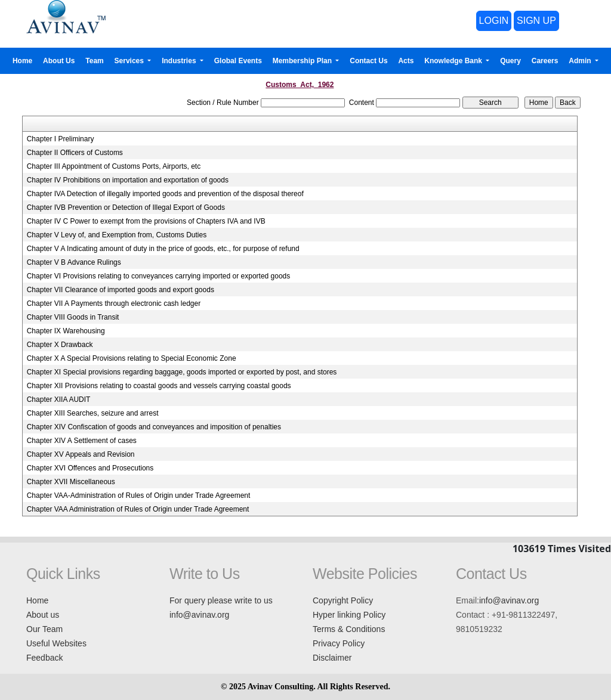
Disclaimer (332, 658)
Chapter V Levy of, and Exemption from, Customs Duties (117, 235)
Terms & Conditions (349, 629)
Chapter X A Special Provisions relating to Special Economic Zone (132, 358)
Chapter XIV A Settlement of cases (82, 441)
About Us (59, 61)
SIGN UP (536, 21)
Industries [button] (180, 61)
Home (22, 61)
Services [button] (130, 61)
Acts (406, 61)
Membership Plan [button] (303, 61)
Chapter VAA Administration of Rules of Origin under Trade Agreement (138, 509)
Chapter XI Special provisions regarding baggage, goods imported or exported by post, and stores (182, 372)
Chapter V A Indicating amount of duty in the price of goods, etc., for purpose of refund (163, 249)
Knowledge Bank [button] (454, 61)
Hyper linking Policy (349, 615)
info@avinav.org (199, 615)
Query (510, 61)
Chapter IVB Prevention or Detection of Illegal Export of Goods (126, 207)
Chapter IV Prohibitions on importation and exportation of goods (128, 180)
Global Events (238, 61)
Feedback (44, 658)
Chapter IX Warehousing (66, 331)
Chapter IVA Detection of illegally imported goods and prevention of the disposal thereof (165, 194)
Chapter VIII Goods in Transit (73, 317)
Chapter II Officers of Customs (75, 153)
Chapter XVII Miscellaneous (71, 482)
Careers (545, 61)
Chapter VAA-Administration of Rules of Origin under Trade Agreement (139, 495)
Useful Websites (56, 643)
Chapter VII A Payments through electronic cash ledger (114, 303)
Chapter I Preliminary (61, 139)
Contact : (473, 615)
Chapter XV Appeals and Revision (81, 454)
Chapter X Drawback (60, 345)
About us (43, 615)
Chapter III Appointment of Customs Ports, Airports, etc (114, 166)
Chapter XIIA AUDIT (59, 399)
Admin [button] (581, 61)
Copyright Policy (343, 600)
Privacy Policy (339, 643)
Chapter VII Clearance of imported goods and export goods (121, 290)
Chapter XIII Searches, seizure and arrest (93, 413)
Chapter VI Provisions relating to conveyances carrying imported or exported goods (159, 276)
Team (94, 61)
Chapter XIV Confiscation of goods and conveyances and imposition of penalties (154, 427)
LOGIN (494, 21)
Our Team (44, 629)
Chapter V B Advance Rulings (74, 262)
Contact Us (368, 61)
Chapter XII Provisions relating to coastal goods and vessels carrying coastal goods (159, 386)
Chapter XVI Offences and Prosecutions (90, 468)
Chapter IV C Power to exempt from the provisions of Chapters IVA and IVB (146, 221)
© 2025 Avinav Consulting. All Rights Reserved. (305, 687)
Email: (467, 600)
